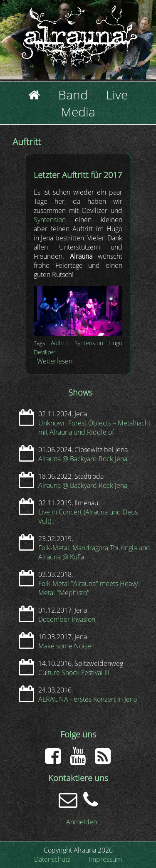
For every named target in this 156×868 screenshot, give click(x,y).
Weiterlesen (55, 361)
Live (117, 95)
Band (73, 95)
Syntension (50, 220)
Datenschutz (52, 859)
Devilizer (45, 352)
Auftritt (60, 343)
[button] (78, 334)
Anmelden (82, 822)
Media (78, 112)
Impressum (105, 859)
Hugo (115, 343)
